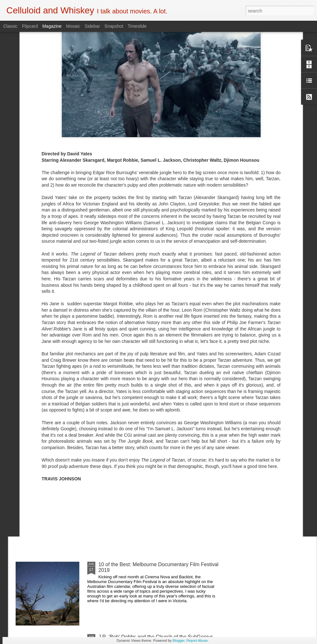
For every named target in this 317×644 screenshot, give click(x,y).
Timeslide (137, 26)
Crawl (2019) (113, 420)
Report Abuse (197, 640)
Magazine (52, 26)
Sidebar (92, 26)
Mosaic (73, 26)
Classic (10, 26)
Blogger (179, 640)
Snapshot (114, 26)
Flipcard (30, 26)
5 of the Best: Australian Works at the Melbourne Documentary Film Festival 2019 (153, 495)
